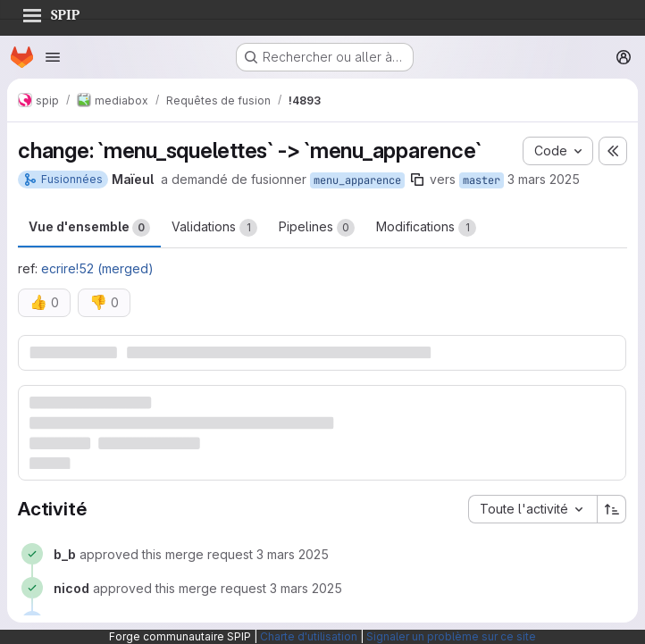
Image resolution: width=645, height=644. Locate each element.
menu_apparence (357, 180)
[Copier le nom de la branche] (417, 180)
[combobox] (532, 509)
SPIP (51, 13)
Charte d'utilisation (309, 636)
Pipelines (317, 228)
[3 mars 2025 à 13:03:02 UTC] (306, 588)
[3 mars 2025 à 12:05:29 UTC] (293, 554)
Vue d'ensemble (89, 228)
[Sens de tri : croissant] (612, 509)
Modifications (426, 228)
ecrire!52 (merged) (97, 268)
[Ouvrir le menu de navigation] (53, 57)
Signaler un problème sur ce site (451, 636)
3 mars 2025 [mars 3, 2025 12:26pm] (544, 179)
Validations (214, 228)
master (482, 180)
